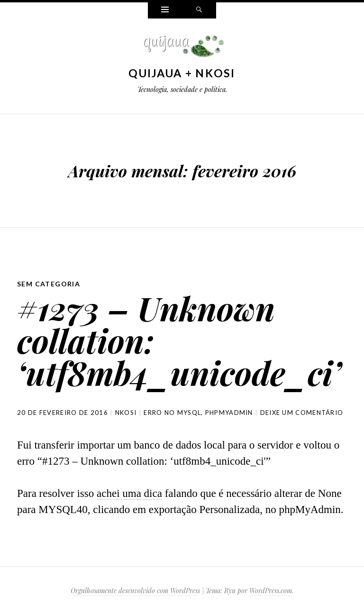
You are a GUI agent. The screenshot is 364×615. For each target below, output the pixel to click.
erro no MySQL (172, 413)
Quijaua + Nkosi (182, 73)
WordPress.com (271, 591)
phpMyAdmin (229, 413)
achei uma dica (129, 493)
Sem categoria (49, 284)
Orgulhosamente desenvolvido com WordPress (135, 591)
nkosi (126, 413)
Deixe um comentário (302, 413)
